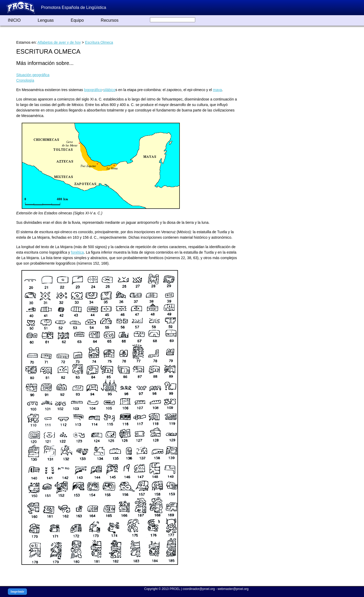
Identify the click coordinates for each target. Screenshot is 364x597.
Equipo (77, 20)
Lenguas (46, 20)
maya (217, 90)
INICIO (14, 20)
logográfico (93, 90)
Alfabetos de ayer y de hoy (59, 42)
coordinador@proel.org (199, 589)
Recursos (110, 20)
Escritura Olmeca (99, 42)
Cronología (25, 80)
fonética (77, 252)
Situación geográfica (33, 75)
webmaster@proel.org (233, 589)
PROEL (175, 589)
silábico (109, 90)
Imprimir (17, 591)
